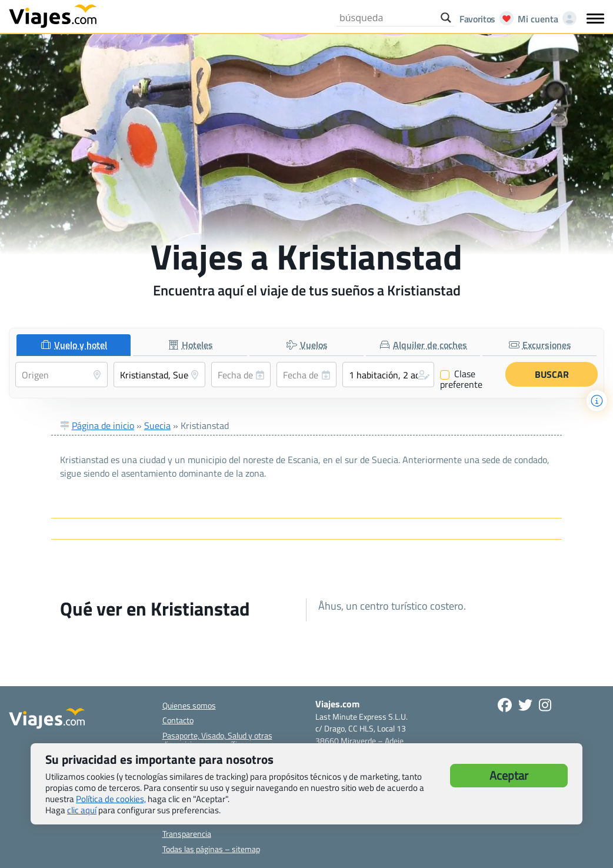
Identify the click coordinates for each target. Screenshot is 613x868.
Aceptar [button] (509, 775)
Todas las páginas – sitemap (211, 849)
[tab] (74, 345)
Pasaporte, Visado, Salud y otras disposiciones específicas (217, 740)
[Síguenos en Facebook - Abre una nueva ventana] (505, 705)
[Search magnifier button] (446, 18)
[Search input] (387, 18)
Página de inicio (103, 425)
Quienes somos (189, 705)
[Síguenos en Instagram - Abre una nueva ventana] (545, 705)
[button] (389, 375)
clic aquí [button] (82, 810)
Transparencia (187, 834)
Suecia (157, 425)
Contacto (178, 720)
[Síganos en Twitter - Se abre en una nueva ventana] (525, 705)
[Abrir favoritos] (483, 19)
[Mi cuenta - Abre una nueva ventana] (545, 19)
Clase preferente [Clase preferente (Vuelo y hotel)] (461, 379)
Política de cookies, (111, 799)
